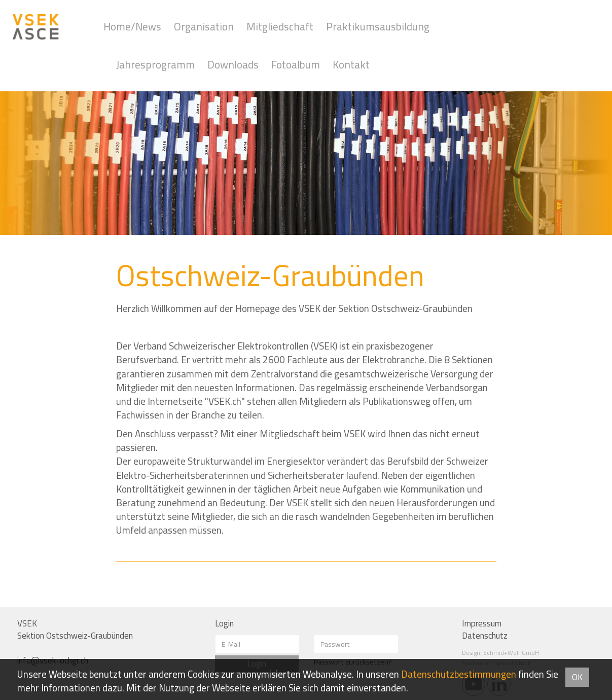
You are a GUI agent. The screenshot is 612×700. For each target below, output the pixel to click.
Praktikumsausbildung (378, 27)
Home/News (132, 27)
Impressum (482, 623)
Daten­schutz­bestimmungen (459, 674)
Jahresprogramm (155, 65)
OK (577, 677)
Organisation (204, 27)
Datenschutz (485, 636)
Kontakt (351, 65)
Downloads (233, 65)
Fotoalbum (296, 65)
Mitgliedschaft (280, 27)
